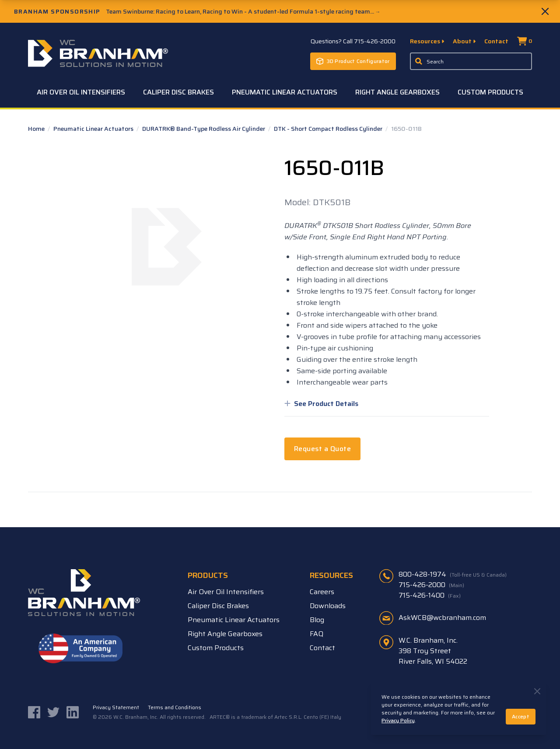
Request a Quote (322, 449)
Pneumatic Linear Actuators (285, 92)
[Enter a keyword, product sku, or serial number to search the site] (471, 61)
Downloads (328, 606)
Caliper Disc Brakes (178, 92)
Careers (322, 592)
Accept (521, 716)
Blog (317, 620)
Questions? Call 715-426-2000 (353, 41)
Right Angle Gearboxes (397, 92)
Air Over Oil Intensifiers (81, 92)
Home (37, 129)
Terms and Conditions (175, 707)
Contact (496, 41)
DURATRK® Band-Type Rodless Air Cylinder (204, 129)
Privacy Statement (116, 707)
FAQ (317, 634)
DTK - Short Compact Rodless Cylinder (329, 129)
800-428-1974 (453, 574)
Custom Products (490, 92)
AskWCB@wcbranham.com (442, 618)
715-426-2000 (431, 585)
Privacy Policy (398, 720)
